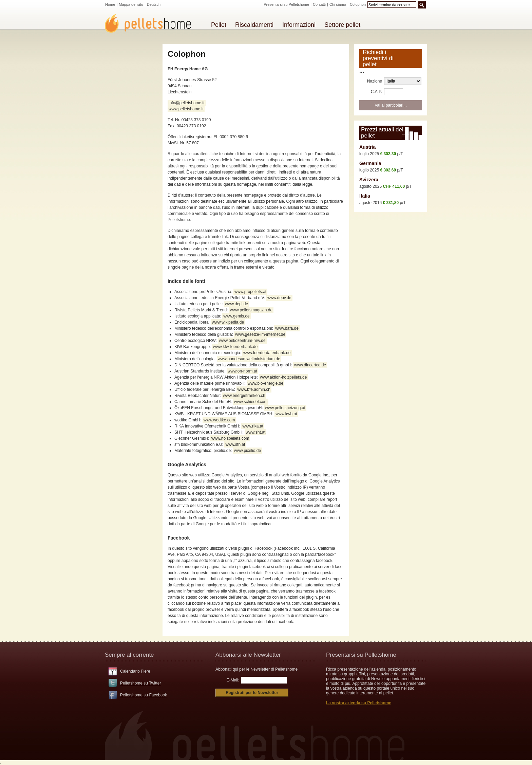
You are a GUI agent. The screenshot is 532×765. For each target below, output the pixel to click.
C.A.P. (376, 92)
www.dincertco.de (310, 365)
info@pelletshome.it (187, 103)
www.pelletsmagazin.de (251, 310)
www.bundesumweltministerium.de (249, 359)
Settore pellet (342, 25)
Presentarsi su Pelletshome (286, 4)
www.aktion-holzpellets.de (283, 377)
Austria (367, 147)
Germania (370, 163)
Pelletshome (152, 23)
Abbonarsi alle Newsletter (248, 655)
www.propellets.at (250, 292)
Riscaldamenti (254, 25)
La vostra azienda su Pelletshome (359, 703)
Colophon (358, 4)
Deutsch (154, 4)
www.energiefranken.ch (244, 396)
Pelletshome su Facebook (144, 695)
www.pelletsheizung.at (285, 408)
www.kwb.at (286, 414)
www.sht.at (255, 432)
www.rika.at (253, 426)
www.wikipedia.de (228, 322)
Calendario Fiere (135, 671)
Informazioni (299, 25)
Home (110, 4)
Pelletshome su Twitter (141, 683)
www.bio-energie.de (265, 383)
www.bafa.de (287, 328)
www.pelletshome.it (186, 109)
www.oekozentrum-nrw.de (242, 341)
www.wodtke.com (219, 420)
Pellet (219, 25)
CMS (4, 639)
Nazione (375, 81)
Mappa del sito (131, 4)
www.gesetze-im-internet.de (260, 334)
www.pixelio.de (248, 451)
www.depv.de (279, 298)
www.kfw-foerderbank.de (235, 347)
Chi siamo (338, 4)
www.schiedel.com (251, 402)
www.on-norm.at (242, 371)
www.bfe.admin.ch (254, 389)
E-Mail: (233, 680)
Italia (365, 196)
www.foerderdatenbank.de (267, 353)
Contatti (319, 4)
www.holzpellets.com (230, 438)
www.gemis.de (236, 316)
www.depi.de (236, 304)
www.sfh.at (235, 444)
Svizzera (369, 180)
